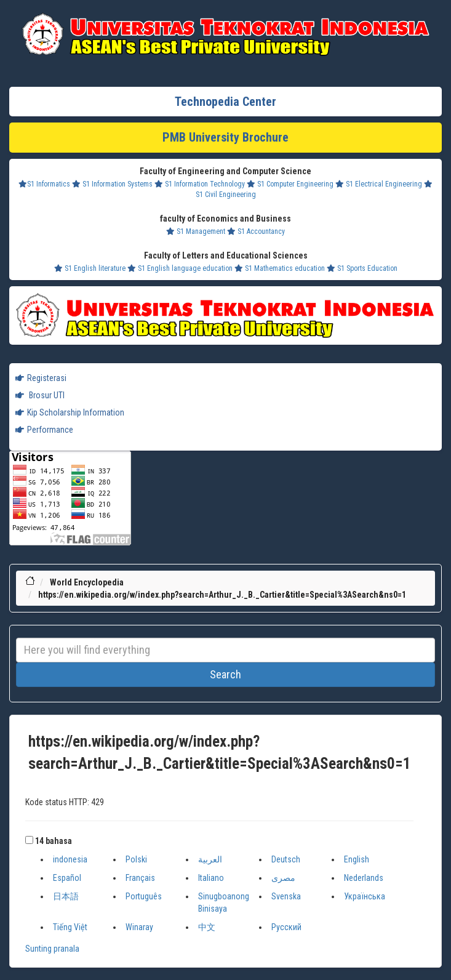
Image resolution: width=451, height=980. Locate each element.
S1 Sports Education (362, 268)
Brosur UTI (40, 395)
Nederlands (364, 878)
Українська (365, 896)
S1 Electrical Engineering (379, 184)
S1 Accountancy (256, 231)
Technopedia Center (225, 102)
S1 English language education (180, 268)
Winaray (139, 927)
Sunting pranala (52, 949)
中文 (207, 927)
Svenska (286, 896)
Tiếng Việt (70, 927)
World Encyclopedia (87, 582)
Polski (136, 859)
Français (140, 878)
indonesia (70, 859)
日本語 (66, 896)
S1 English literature (90, 268)
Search (225, 674)
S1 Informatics (44, 184)
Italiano (211, 878)
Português (144, 896)
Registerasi (41, 378)
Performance (44, 430)
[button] (29, 840)
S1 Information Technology (200, 184)
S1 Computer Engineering (290, 184)
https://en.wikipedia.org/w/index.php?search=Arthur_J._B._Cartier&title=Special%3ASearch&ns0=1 (222, 595)
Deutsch (286, 859)
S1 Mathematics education (280, 268)
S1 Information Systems (112, 184)
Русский (286, 927)
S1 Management (196, 231)
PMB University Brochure (225, 137)
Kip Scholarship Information (70, 412)
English (357, 859)
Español (67, 878)
